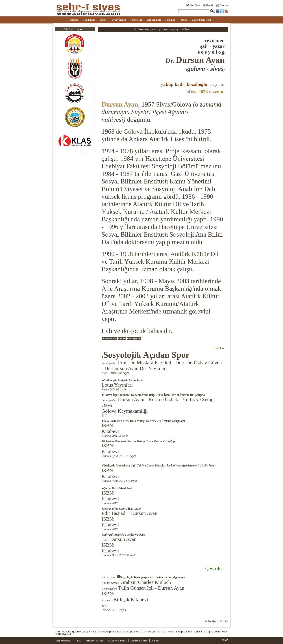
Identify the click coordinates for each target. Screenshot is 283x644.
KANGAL (162, 632)
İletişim (183, 20)
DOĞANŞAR (103, 632)
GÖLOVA (126, 632)
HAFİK (143, 632)
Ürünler (104, 20)
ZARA (224, 632)
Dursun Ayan (120, 104)
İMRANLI (152, 632)
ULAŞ (206, 632)
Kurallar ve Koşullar (95, 641)
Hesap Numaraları (63, 641)
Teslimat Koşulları (139, 641)
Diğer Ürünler (119, 20)
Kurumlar (170, 20)
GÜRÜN (135, 632)
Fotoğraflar (136, 20)
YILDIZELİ (215, 632)
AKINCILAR (67, 632)
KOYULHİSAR (174, 632)
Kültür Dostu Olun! (202, 20)
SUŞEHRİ (198, 632)
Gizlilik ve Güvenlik (117, 641)
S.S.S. (78, 641)
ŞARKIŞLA (187, 632)
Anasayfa (73, 20)
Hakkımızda (89, 20)
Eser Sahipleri (154, 20)
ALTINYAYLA (80, 632)
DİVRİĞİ (92, 632)
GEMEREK (115, 632)
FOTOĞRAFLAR (64, 634)
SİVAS (58, 632)
